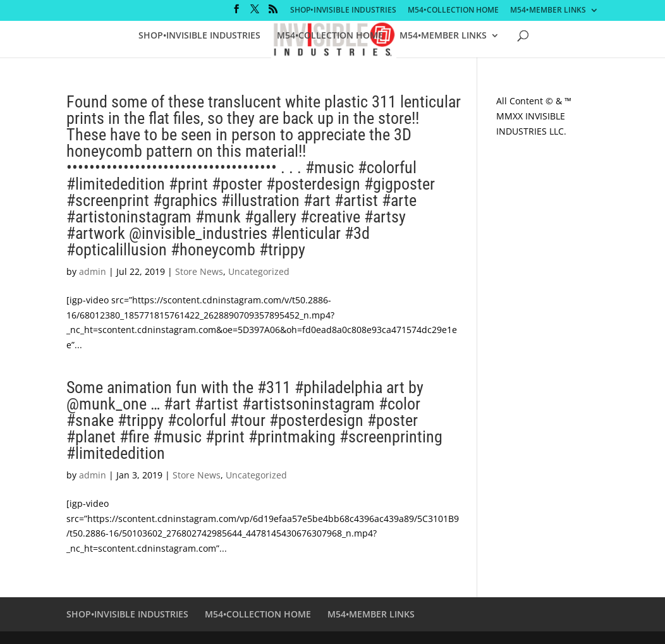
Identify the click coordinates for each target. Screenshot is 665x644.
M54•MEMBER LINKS (548, 11)
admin (93, 271)
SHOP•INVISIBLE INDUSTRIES (343, 11)
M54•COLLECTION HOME (453, 11)
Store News (199, 271)
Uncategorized (259, 271)
